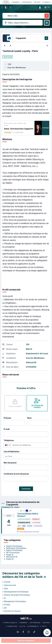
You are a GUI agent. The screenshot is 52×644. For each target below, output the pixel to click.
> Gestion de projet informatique (16, 595)
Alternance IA (12, 557)
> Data (5, 588)
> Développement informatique (15, 592)
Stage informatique (14, 546)
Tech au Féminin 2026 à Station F (28, 515)
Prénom (7, 418)
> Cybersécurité (9, 585)
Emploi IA (10, 559)
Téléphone (9, 440)
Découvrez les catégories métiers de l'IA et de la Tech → (24, 575)
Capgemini (21, 38)
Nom (29, 418)
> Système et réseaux (12, 611)
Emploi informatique (14, 550)
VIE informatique (13, 552)
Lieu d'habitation (12, 451)
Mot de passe (10, 463)
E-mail (7, 429)
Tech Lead (8, 57)
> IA (4, 598)
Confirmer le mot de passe (16, 474)
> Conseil (6, 582)
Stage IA (10, 555)
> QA (4, 608)
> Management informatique (14, 601)
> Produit (6, 605)
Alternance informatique (16, 548)
